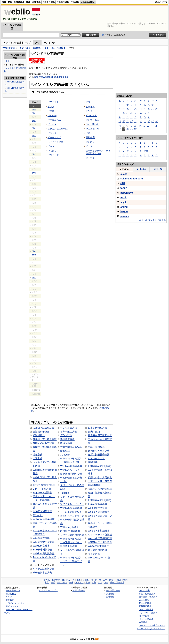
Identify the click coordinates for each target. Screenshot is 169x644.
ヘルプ (9, 597)
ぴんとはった (92, 129)
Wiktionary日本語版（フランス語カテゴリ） (71, 561)
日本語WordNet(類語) (100, 466)
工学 (105, 580)
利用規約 (10, 600)
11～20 (141, 169)
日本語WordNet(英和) (100, 500)
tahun (124, 188)
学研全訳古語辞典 (42, 573)
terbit (124, 198)
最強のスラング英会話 (72, 516)
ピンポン (90, 142)
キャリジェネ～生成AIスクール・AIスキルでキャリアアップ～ (151, 628)
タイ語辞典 (144, 616)
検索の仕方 (11, 594)
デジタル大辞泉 (69, 428)
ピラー (89, 102)
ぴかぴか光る (54, 120)
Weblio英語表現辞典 (99, 512)
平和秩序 (90, 137)
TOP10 (124, 169)
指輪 (123, 183)
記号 (146, 151)
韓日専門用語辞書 (98, 550)
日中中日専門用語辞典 (72, 535)
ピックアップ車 (55, 142)
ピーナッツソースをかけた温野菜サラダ (98, 152)
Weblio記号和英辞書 (44, 519)
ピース (89, 146)
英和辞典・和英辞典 (148, 597)
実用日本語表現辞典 (44, 428)
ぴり (34, 255)
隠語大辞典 (66, 443)
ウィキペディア (96, 458)
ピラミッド (53, 155)
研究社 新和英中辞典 (71, 474)
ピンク (89, 111)
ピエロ (51, 111)
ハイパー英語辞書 (42, 493)
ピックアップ (54, 137)
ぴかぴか (52, 115)
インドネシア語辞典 (30, 48)
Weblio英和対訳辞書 (99, 531)
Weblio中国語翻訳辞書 (100, 538)
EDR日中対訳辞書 (43, 550)
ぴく (34, 135)
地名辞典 (38, 454)
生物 (88, 582)
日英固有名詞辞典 (98, 504)
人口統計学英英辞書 (44, 542)
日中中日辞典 (49, 2)
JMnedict (38, 515)
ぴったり (52, 151)
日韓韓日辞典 (63, 2)
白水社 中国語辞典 (70, 531)
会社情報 (110, 594)
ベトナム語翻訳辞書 (44, 569)
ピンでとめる (92, 120)
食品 (94, 582)
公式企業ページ (113, 590)
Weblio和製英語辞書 (71, 508)
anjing (124, 207)
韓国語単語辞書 (69, 546)
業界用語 (56, 580)
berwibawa (127, 193)
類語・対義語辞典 (16, 2)
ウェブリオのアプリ (48, 590)
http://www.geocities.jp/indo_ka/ (51, 77)
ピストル (52, 133)
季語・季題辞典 (96, 447)
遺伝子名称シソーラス (72, 504)
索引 (37, 43)
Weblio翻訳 (144, 600)
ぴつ (34, 173)
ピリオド (90, 107)
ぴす (34, 154)
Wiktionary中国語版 (98, 546)
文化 (47, 582)
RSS (97, 639)
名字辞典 (38, 458)
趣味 (71, 582)
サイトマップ (12, 606)
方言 (106, 582)
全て (7, 61)
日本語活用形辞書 (98, 428)
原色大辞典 (66, 435)
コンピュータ (68, 580)
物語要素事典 (67, 439)
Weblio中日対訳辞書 (44, 554)
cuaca (124, 174)
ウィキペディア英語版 (100, 535)
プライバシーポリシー (16, 603)
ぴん (34, 277)
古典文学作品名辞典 (71, 447)
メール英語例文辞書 (71, 512)
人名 (100, 582)
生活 (53, 582)
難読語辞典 (39, 435)
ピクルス (52, 124)
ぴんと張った (92, 124)
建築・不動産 (115, 580)
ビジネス (46, 580)
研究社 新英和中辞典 (44, 485)
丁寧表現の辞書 (69, 432)
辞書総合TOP (161, 2)
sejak (124, 202)
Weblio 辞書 (9, 48)
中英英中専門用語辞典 (100, 542)
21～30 (158, 169)
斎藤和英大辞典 (41, 538)
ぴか (34, 128)
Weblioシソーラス (70, 470)
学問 (125, 580)
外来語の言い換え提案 (45, 439)
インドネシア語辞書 (55, 48)
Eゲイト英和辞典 (42, 489)
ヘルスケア (62, 582)
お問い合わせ (79, 590)
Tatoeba (65, 493)
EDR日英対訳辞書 (43, 511)
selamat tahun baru (132, 179)
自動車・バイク (90, 580)
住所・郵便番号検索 (99, 454)
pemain (125, 216)
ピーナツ (90, 158)
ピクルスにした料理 (58, 129)
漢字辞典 (93, 462)
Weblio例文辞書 (41, 546)
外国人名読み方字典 (44, 443)
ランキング (49, 43)
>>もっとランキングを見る (152, 220)
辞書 (4, 2)
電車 (78, 580)
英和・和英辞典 (33, 2)
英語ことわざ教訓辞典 (100, 489)
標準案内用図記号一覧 (100, 435)
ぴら (34, 251)
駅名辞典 (65, 451)
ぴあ (34, 109)
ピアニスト (53, 102)
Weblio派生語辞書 (98, 508)
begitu (124, 211)
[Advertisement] (106, 14)
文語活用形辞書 (41, 432)
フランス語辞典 (146, 609)
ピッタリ (52, 146)
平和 (88, 133)
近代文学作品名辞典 (99, 451)
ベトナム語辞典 (146, 619)
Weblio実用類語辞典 (71, 466)
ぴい (34, 113)
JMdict (64, 481)
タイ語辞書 (94, 554)
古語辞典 (75, 2)
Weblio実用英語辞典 (71, 478)
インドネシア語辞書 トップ (17, 43)
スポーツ (79, 582)
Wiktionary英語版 (70, 527)
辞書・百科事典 (117, 582)
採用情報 (110, 597)
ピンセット (91, 115)
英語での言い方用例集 (100, 478)
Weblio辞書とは (13, 590)
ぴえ (34, 121)
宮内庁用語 (94, 432)
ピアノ (51, 107)
